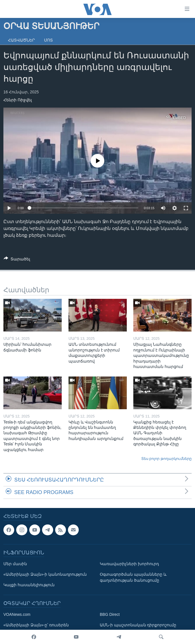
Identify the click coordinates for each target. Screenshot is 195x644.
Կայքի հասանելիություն (29, 585)
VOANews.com (17, 614)
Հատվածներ (21, 40)
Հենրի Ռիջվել (18, 100)
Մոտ (48, 40)
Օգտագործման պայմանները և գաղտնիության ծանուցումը (133, 577)
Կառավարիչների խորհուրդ (129, 564)
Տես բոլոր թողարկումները (166, 459)
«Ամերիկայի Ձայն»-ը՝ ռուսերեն (36, 625)
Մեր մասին (15, 564)
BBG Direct (110, 614)
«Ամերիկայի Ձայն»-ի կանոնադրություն (45, 574)
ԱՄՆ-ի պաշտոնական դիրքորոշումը (138, 625)
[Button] (17, 260)
